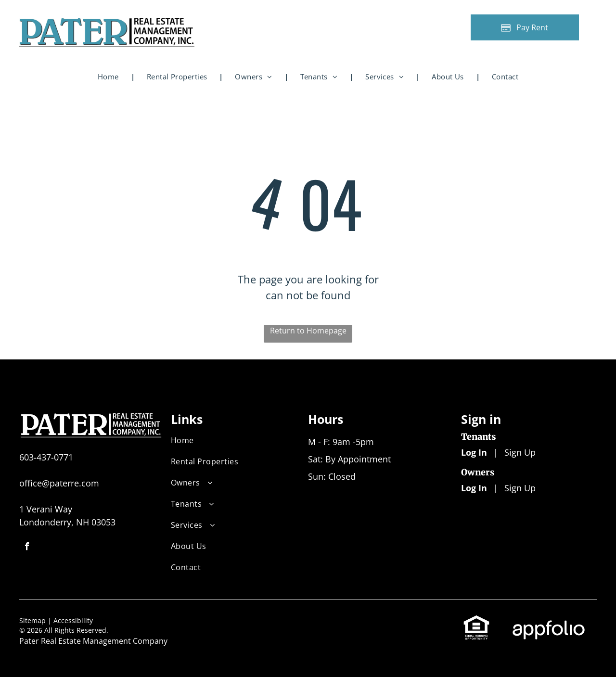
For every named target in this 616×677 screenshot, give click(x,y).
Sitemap (32, 620)
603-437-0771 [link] (46, 457)
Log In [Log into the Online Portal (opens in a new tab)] (474, 452)
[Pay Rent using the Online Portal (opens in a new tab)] (525, 27)
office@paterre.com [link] (59, 483)
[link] (476, 621)
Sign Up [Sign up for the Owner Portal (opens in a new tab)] (520, 488)
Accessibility (73, 620)
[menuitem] (110, 77)
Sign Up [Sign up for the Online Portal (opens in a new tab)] (520, 452)
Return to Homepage (308, 331)
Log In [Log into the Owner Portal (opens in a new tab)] (474, 488)
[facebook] (27, 548)
